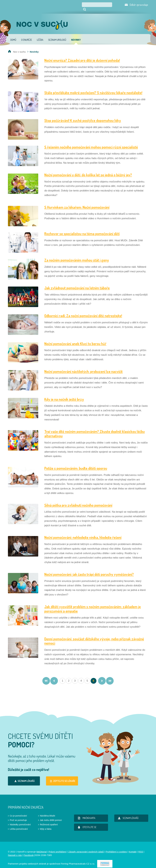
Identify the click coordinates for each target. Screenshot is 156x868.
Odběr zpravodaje (139, 5)
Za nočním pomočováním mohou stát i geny (77, 256)
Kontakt (133, 847)
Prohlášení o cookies (116, 847)
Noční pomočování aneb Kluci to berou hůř (75, 339)
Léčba (40, 35)
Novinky (76, 35)
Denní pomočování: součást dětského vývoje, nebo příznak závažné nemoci (94, 637)
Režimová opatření (49, 820)
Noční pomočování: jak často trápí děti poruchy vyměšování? (89, 570)
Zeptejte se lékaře (62, 777)
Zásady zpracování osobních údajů (86, 847)
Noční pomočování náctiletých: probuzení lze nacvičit (83, 367)
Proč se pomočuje (18, 816)
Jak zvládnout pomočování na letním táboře (77, 284)
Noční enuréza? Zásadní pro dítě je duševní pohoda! (82, 56)
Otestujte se (86, 823)
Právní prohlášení (58, 847)
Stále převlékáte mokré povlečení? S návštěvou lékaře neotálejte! (93, 88)
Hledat (114, 5)
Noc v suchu (19, 47)
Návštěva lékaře (48, 811)
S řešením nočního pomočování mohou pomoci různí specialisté (91, 143)
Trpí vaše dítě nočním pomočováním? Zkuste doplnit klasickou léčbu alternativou (95, 429)
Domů (13, 35)
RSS (141, 847)
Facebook (29, 851)
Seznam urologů (57, 35)
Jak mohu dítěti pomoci (51, 816)
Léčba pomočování (19, 825)
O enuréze (27, 35)
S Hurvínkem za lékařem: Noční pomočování (77, 203)
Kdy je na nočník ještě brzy (64, 395)
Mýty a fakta (46, 825)
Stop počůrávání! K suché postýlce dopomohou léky (83, 116)
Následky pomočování (20, 820)
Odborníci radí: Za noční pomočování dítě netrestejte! (83, 311)
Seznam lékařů (24, 777)
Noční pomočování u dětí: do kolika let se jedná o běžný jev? (88, 171)
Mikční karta (86, 814)
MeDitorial (42, 847)
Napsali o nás (15, 851)
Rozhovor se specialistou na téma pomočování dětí (82, 229)
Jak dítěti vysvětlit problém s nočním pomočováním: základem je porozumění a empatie (93, 605)
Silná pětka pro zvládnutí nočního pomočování (78, 501)
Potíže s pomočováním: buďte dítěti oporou (76, 464)
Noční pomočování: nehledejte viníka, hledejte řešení (83, 533)
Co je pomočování (18, 811)
